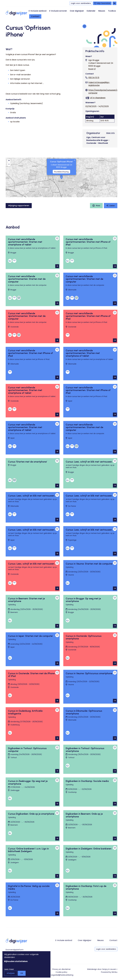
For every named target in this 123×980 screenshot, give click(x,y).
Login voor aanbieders (81, 3)
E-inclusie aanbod (38, 11)
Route (91, 69)
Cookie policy (61, 972)
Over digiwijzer (77, 11)
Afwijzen (11, 973)
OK (22, 973)
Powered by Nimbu (109, 972)
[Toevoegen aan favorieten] (84, 26)
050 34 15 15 (94, 78)
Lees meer (9, 969)
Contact (35, 16)
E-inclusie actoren (58, 11)
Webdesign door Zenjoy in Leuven (102, 969)
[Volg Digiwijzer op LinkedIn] (114, 3)
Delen (112, 206)
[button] (61, 177)
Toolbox (112, 11)
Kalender (91, 11)
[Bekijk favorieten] (102, 3)
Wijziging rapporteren (19, 206)
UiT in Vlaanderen (98, 98)
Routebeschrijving (61, 172)
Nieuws (102, 11)
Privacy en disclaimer (61, 969)
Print (98, 206)
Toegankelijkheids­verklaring (61, 975)
